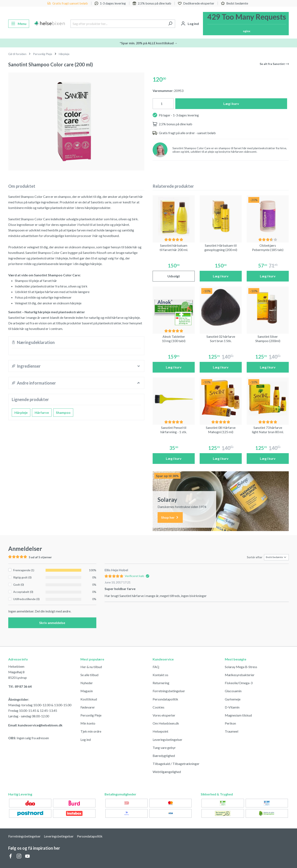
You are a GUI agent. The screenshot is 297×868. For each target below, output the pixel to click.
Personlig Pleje (91, 715)
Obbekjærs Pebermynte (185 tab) (268, 247)
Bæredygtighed (164, 756)
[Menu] (19, 24)
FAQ (156, 667)
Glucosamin (233, 691)
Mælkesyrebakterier (240, 675)
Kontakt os (160, 675)
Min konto (88, 723)
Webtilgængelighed (167, 772)
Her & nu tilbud (91, 667)
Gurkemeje (233, 699)
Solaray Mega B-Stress (241, 667)
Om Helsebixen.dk (166, 723)
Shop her (170, 518)
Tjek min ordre (91, 731)
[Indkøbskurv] (246, 24)
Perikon (230, 723)
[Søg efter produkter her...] (118, 24)
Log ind (86, 740)
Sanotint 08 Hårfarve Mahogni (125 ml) (221, 430)
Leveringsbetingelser (167, 740)
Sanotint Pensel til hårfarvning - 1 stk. (174, 430)
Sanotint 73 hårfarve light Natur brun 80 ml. (268, 430)
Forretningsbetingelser (169, 691)
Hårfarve (42, 412)
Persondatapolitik (165, 699)
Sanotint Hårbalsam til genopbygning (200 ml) (221, 247)
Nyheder (87, 683)
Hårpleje (21, 412)
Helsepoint (160, 731)
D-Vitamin (232, 707)
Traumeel (232, 731)
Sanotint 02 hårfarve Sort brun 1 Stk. (221, 339)
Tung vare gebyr (164, 748)
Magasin (87, 691)
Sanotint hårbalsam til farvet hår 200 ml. (174, 247)
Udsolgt (174, 276)
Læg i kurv (231, 104)
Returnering (161, 683)
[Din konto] (190, 24)
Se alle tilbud (89, 675)
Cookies (159, 707)
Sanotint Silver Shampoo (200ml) (268, 339)
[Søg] (170, 24)
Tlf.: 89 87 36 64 (20, 686)
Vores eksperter (164, 715)
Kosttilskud (89, 699)
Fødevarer (88, 707)
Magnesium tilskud (238, 715)
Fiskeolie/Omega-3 (239, 683)
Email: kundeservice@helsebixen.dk (35, 725)
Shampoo (63, 412)
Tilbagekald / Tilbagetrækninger (176, 764)
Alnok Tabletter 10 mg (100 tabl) (174, 339)
